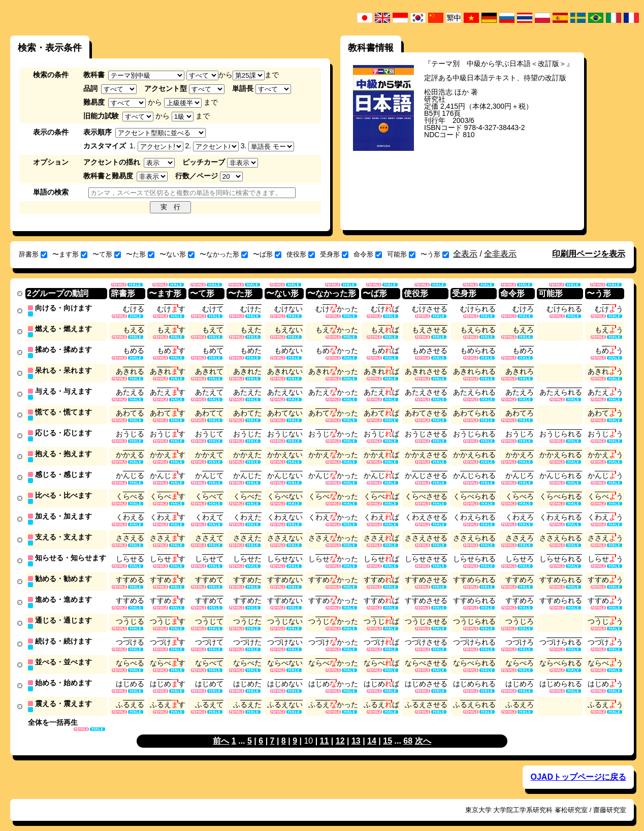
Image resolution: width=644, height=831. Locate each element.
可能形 (401, 254)
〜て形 (107, 254)
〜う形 (435, 254)
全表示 (465, 254)
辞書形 (33, 254)
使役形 (301, 254)
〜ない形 (177, 254)
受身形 (334, 254)
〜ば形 (267, 254)
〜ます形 (70, 254)
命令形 (368, 254)
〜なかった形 (224, 254)
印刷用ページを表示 (589, 254)
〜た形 (140, 254)
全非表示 (500, 254)
